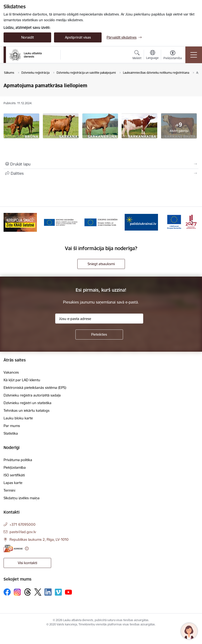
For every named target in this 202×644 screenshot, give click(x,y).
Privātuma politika (18, 460)
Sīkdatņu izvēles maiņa (22, 498)
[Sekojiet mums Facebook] (7, 592)
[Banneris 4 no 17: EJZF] (101, 222)
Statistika (11, 433)
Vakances (11, 372)
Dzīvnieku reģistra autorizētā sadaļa (32, 395)
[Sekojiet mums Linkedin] (48, 592)
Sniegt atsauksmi (101, 264)
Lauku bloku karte (18, 418)
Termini (9, 490)
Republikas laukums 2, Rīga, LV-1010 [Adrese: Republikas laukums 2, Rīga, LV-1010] (39, 539)
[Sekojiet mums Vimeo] (58, 592)
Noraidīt (27, 37)
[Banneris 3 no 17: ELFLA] (61, 222)
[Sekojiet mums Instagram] (17, 592)
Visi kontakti (27, 563)
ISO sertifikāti (14, 475)
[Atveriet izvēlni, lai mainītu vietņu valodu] (152, 55)
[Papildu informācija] (27, 549)
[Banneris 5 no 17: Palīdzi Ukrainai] (141, 222)
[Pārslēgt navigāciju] (194, 55)
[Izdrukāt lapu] (101, 164)
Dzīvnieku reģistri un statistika (27, 403)
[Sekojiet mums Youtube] (69, 592)
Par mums (12, 426)
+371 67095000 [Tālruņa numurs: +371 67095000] (22, 524)
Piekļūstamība (15, 467)
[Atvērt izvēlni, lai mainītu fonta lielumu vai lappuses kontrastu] (173, 56)
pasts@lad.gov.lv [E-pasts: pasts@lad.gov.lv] (23, 532)
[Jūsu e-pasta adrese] (99, 319)
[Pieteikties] (99, 335)
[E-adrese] (13, 549)
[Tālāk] (192, 222)
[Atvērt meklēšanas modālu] (137, 56)
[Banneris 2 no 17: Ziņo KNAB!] (20, 222)
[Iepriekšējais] (10, 222)
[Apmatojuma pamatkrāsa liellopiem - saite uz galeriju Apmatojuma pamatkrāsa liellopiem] (21, 125)
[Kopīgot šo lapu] (101, 173)
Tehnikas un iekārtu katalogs (27, 410)
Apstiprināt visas (78, 37)
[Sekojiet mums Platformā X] (38, 592)
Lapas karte (13, 483)
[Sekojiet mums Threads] (28, 592)
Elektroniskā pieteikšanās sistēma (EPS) (35, 388)
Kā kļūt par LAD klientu (22, 380)
